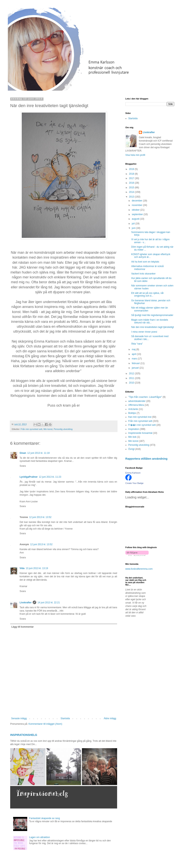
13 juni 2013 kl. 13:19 (37, 568)
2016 (132, 183)
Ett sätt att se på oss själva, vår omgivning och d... (147, 294)
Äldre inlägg (110, 718)
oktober (136, 210)
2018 (132, 174)
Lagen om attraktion (40, 837)
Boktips (132, 413)
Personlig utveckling (63, 429)
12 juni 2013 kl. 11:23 (50, 477)
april (134, 354)
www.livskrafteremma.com (139, 569)
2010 (132, 383)
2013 (132, 197)
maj (134, 349)
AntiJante (133, 409)
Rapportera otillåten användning (146, 459)
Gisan (23, 453)
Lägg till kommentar (23, 627)
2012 (132, 374)
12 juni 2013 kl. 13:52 (40, 517)
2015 (132, 188)
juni (134, 228)
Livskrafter (26, 603)
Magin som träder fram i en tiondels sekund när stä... (150, 321)
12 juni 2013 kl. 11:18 (38, 453)
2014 (132, 192)
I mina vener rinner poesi (144, 332)
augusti (136, 219)
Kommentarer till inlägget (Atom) (45, 724)
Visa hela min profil (135, 155)
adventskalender (137, 401)
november (137, 205)
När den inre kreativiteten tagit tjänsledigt (152, 327)
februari (136, 363)
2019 (132, 169)
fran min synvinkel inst (140, 417)
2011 (132, 378)
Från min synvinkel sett (32, 429)
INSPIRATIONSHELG (24, 735)
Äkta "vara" (137, 344)
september (138, 214)
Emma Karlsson (133, 473)
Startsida (65, 718)
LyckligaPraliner (29, 477)
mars (135, 359)
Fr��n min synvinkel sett (142, 425)
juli (134, 224)
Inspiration (134, 429)
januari (136, 368)
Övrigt (131, 449)
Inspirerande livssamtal (140, 433)
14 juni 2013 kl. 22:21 (49, 603)
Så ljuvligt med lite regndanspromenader (152, 315)
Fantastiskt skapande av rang (45, 818)
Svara (23, 466)
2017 (132, 178)
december (137, 201)
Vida (22, 568)
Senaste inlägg (19, 718)
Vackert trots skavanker (143, 274)
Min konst (48, 429)
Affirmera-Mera (136, 405)
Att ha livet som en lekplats (145, 262)
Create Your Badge (134, 483)
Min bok (132, 437)
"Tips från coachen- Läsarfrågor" (145, 397)
